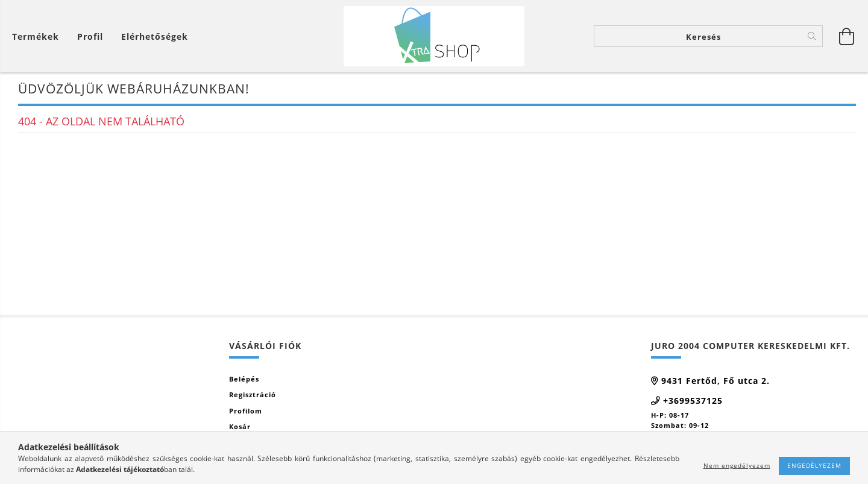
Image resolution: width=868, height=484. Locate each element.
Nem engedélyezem (737, 465)
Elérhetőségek (155, 36)
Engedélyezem (814, 465)
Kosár (240, 426)
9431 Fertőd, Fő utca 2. (715, 381)
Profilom (246, 411)
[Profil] (90, 36)
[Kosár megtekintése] (39, 36)
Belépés (244, 379)
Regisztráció (253, 394)
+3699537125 (693, 401)
